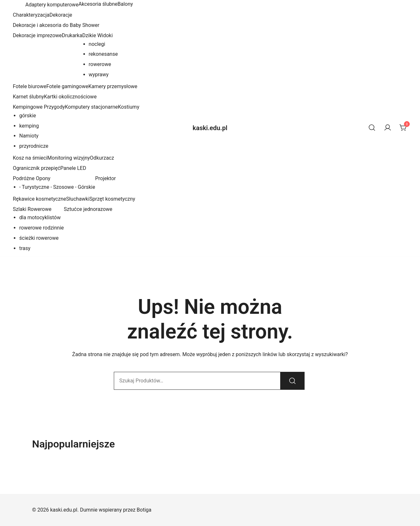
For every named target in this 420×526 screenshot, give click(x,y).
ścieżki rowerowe (39, 238)
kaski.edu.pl (210, 128)
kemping (29, 126)
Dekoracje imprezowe (37, 35)
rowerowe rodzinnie (42, 228)
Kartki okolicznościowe (70, 97)
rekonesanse (103, 54)
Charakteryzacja (31, 15)
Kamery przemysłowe (113, 86)
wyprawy (99, 75)
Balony (125, 4)
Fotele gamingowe (67, 86)
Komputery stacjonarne (91, 107)
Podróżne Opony (32, 178)
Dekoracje (61, 15)
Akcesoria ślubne (98, 4)
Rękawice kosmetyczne (39, 199)
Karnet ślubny (28, 97)
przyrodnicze (34, 146)
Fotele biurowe (29, 86)
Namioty (29, 136)
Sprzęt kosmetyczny (112, 199)
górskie (28, 116)
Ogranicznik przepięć (37, 168)
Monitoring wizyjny (69, 158)
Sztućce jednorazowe (88, 209)
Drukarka (72, 35)
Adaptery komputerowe (51, 5)
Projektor (106, 178)
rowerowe (100, 64)
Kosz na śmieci (30, 158)
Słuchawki (78, 199)
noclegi (97, 44)
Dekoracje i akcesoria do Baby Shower (56, 25)
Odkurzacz (102, 158)
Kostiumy (129, 107)
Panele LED (73, 168)
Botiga (144, 510)
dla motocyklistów (40, 217)
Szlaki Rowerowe (32, 209)
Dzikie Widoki (98, 35)
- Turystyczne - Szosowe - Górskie (57, 187)
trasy (25, 248)
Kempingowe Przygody (39, 107)
